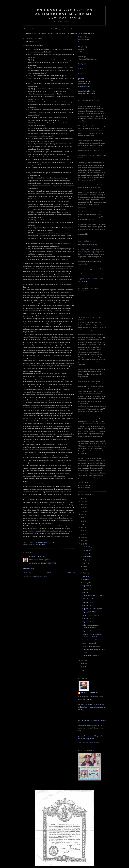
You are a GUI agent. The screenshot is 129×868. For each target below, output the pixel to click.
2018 (83, 524)
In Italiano (82, 69)
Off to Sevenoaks (88, 599)
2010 (83, 664)
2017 (83, 528)
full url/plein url (88, 739)
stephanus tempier (37, 544)
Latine (80, 74)
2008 (83, 670)
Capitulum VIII (87, 602)
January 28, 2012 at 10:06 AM (42, 563)
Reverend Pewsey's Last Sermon (93, 596)
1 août (88, 279)
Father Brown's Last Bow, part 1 (93, 640)
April (85, 573)
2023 (83, 508)
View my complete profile (89, 742)
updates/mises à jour (85, 699)
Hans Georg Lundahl (35, 556)
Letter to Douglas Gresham (91, 646)
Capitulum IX (87, 592)
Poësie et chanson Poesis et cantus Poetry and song (84, 39)
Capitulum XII (87, 631)
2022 (83, 511)
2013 (83, 541)
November (87, 550)
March (85, 576)
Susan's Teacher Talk (89, 643)
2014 (83, 537)
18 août (95, 279)
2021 (83, 514)
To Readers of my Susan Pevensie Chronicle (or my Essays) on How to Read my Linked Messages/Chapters (60, 33)
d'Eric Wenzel (97, 155)
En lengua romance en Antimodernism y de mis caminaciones (65, 14)
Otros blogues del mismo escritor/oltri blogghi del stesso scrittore (53, 29)
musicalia (82, 715)
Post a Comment (28, 568)
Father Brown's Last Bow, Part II (93, 615)
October (86, 553)
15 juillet (81, 279)
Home (26, 29)
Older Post (71, 572)
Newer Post (27, 572)
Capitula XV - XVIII (89, 612)
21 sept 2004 (83, 281)
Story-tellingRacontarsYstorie (83, 49)
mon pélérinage (83, 244)
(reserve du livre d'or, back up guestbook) (92, 720)
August (85, 560)
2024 (83, 505)
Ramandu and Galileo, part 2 (92, 655)
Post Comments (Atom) (40, 577)
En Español (82, 64)
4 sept (101, 279)
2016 (83, 531)
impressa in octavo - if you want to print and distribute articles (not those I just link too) (92, 707)
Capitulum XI (87, 586)
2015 (83, 534)
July (84, 563)
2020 (83, 518)
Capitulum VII (87, 605)
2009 (83, 667)
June (85, 566)
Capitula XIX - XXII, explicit (92, 609)
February (86, 579)
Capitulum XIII (87, 622)
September (87, 557)
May (85, 570)
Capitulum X (87, 589)
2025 (83, 501)
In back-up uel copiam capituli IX (40, 560)
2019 (83, 521)
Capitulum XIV (87, 618)
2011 (83, 660)
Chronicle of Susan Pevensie (88, 59)
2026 (83, 498)
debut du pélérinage (85, 269)
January (86, 583)
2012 (83, 544)
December (86, 547)
